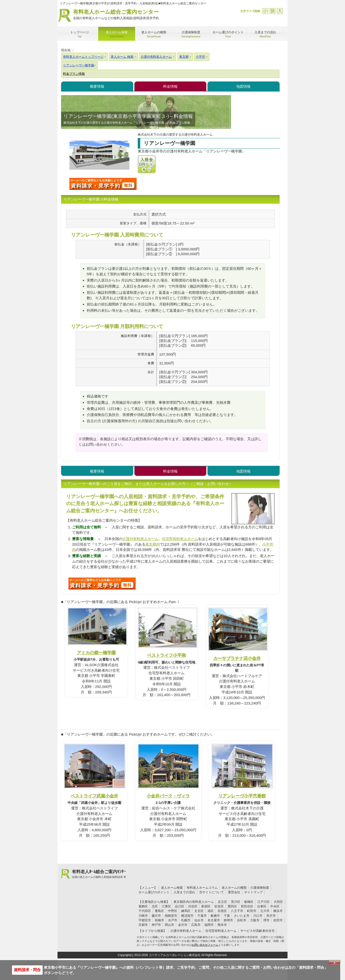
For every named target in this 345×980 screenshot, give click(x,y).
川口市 (258, 916)
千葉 (227, 916)
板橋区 (249, 902)
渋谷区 (193, 906)
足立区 (222, 902)
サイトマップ (253, 892)
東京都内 (153, 544)
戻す (273, 11)
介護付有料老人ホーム (140, 539)
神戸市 (156, 925)
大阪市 (255, 920)
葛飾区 (143, 906)
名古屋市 (214, 920)
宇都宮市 (145, 920)
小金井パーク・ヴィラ (168, 796)
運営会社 (234, 892)
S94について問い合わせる (102, 583)
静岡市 (228, 920)
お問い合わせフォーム (205, 945)
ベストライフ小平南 (167, 655)
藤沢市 (156, 916)
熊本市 (222, 925)
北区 (155, 906)
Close (334, 963)
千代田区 (145, 911)
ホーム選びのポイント (154, 892)
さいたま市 (242, 916)
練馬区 (186, 911)
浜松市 (242, 920)
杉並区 (219, 906)
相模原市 (171, 916)
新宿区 (206, 906)
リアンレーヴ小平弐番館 (242, 796)
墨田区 (232, 906)
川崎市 (143, 916)
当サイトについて (212, 892)
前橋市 (159, 920)
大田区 (278, 902)
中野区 (173, 911)
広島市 (196, 925)
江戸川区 (264, 902)
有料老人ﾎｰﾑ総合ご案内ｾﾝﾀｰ (99, 874)
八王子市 (237, 911)
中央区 (275, 906)
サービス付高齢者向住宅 (257, 931)
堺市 (266, 920)
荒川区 (236, 902)
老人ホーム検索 (172, 888)
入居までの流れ (184, 892)
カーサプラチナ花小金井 (237, 658)
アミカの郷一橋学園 (96, 653)
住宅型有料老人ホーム (180, 539)
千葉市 (202, 916)
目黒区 (222, 911)
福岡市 (209, 925)
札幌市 (186, 920)
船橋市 (215, 916)
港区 (211, 911)
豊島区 (159, 911)
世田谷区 (247, 906)
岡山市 (170, 925)
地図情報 (243, 86)
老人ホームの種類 (234, 888)
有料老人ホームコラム (202, 888)
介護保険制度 (260, 888)
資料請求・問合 (27, 970)
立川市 (265, 911)
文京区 (199, 911)
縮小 (265, 11)
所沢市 (271, 916)
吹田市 (278, 920)
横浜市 (278, 911)
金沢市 (183, 925)
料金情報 (170, 86)
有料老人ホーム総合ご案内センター (116, 15)
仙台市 (199, 920)
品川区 (180, 906)
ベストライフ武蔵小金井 (94, 796)
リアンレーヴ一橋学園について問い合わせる (103, 184)
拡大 (280, 11)
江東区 (166, 906)
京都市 (143, 925)
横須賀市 (187, 916)
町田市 (252, 911)
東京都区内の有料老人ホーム (194, 902)
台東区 (262, 906)
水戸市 (173, 920)
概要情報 (97, 86)
